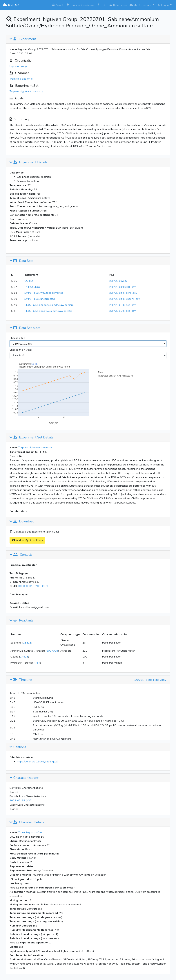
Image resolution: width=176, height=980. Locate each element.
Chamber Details (27, 822)
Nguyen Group (18, 66)
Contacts (21, 555)
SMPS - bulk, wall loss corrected (44, 293)
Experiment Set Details (31, 438)
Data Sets (21, 261)
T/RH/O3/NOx (32, 287)
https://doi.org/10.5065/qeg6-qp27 (38, 762)
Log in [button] (163, 5)
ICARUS (12, 5)
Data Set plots (25, 328)
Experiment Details (29, 162)
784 (38, 663)
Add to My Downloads (27, 540)
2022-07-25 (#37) (21, 800)
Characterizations (24, 778)
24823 (24, 657)
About (57, 5)
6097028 (52, 651)
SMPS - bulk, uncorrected (40, 299)
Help (101, 5)
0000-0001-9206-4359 (33, 586)
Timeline (21, 680)
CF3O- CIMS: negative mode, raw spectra (49, 305)
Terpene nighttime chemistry (26, 91)
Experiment (23, 39)
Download (22, 522)
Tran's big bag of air (21, 79)
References (118, 5)
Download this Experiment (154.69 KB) (35, 532)
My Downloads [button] (141, 5)
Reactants (21, 621)
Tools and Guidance (80, 5)
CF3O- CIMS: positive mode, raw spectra (48, 311)
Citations (18, 747)
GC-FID (29, 281)
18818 (27, 643)
